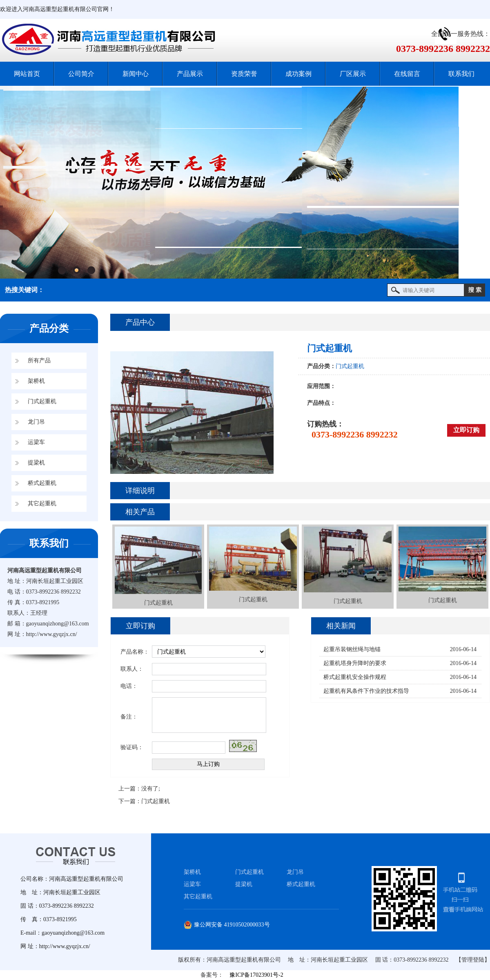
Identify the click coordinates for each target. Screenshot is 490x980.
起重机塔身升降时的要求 (355, 663)
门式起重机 (42, 401)
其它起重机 (42, 503)
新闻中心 (136, 74)
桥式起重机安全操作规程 (355, 677)
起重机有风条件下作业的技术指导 (366, 691)
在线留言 (407, 74)
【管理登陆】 (473, 960)
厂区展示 (353, 74)
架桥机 (36, 381)
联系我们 (461, 74)
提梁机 (36, 463)
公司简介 (81, 74)
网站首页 (27, 74)
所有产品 (39, 361)
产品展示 (190, 74)
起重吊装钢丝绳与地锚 (352, 649)
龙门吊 (36, 422)
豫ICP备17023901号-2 (256, 975)
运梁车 (36, 442)
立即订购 (466, 430)
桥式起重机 (42, 483)
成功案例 (298, 74)
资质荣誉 (244, 74)
